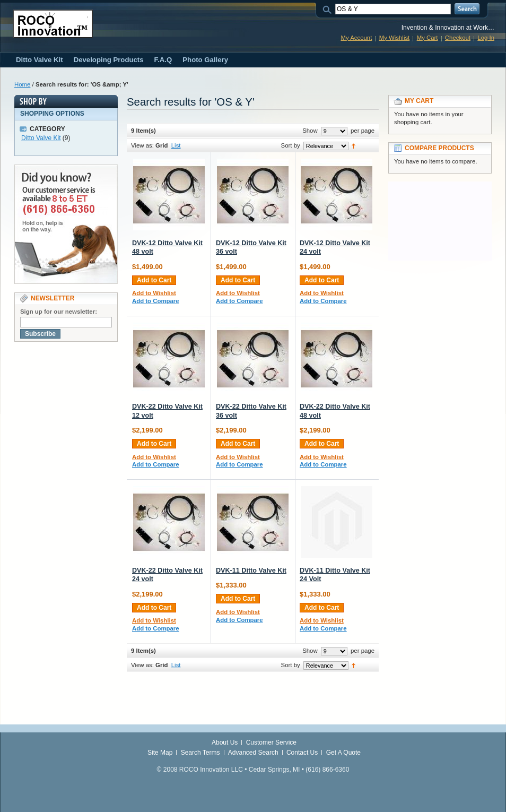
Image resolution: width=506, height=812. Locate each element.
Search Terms (200, 753)
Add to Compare (156, 301)
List (176, 145)
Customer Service (271, 742)
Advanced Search (253, 753)
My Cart (428, 38)
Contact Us (302, 753)
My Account (356, 38)
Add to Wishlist (154, 293)
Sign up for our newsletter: (59, 312)
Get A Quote (343, 753)
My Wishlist (395, 38)
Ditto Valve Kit (41, 138)
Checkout (458, 38)
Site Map (160, 753)
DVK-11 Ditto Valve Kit (251, 571)
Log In (486, 38)
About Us (225, 742)
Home (22, 84)
